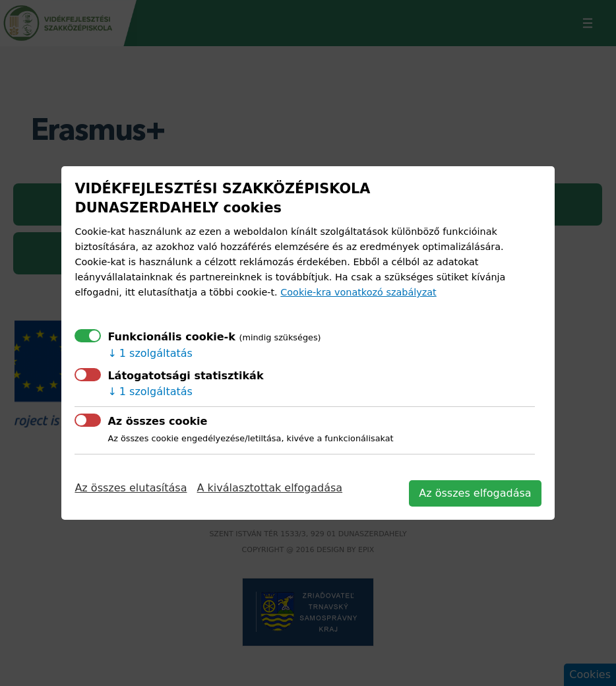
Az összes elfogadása (475, 493)
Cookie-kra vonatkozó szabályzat (358, 292)
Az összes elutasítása (131, 488)
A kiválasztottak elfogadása (270, 488)
